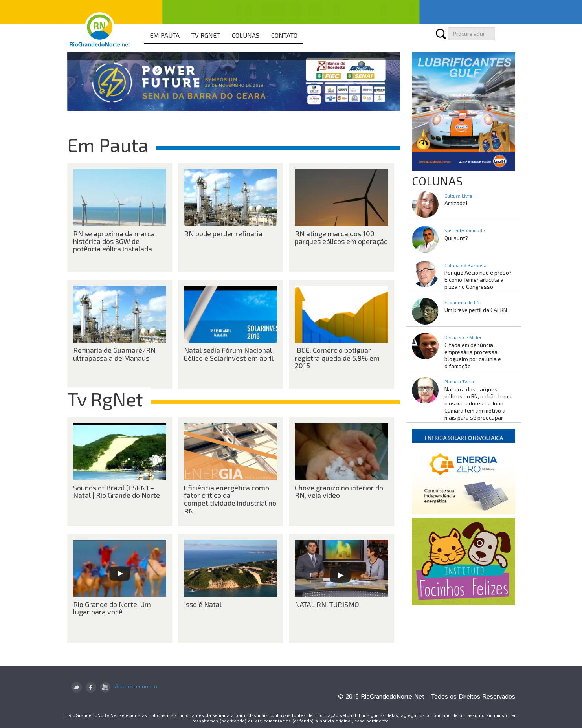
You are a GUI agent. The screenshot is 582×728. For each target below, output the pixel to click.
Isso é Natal (203, 604)
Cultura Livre (458, 196)
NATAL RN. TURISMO (327, 604)
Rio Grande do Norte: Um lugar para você (112, 608)
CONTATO (284, 35)
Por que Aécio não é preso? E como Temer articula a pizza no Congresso (478, 280)
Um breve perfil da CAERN (476, 310)
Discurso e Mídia (463, 337)
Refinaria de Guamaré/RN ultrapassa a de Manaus (114, 354)
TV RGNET (206, 35)
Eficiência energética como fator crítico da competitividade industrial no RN (230, 499)
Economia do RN (462, 302)
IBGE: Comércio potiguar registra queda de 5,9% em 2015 (337, 358)
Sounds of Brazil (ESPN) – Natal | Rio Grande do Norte (117, 491)
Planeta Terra (459, 381)
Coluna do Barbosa (465, 265)
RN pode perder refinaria (223, 233)
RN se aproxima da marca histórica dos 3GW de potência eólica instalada (114, 241)
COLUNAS (246, 35)
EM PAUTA (165, 35)
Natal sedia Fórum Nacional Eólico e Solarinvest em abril (229, 354)
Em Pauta (108, 145)
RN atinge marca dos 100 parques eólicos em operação (341, 237)
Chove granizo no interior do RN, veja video (339, 491)
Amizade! (456, 203)
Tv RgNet (105, 399)
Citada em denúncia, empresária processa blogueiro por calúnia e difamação (473, 355)
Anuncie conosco (136, 686)
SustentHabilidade (465, 230)
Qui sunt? (456, 238)
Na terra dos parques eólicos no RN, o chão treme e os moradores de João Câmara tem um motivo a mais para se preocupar (479, 403)
